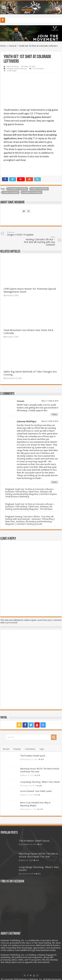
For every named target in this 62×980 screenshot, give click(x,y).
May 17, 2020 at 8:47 (50, 401)
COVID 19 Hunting (39, 189)
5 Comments (38, 69)
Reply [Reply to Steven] (54, 414)
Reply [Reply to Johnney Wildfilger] (54, 482)
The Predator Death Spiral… (34, 756)
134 (39, 795)
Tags (42, 749)
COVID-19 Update (11, 192)
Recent (6, 749)
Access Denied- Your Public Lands (36, 791)
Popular (17, 749)
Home (3, 46)
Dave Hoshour (13, 67)
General (12, 46)
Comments (30, 749)
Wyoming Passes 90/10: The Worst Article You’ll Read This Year (39, 855)
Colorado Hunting (18, 189)
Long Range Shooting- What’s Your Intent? (40, 782)
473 (42, 759)
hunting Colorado (32, 192)
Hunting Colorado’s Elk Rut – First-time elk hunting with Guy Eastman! (38, 241)
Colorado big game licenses (35, 117)
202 (41, 786)
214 (39, 775)
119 (41, 809)
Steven (21, 401)
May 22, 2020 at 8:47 (50, 421)
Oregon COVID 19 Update (24, 234)
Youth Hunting (20, 69)
